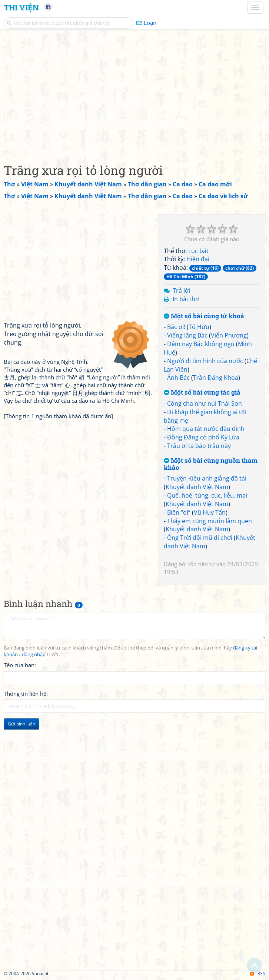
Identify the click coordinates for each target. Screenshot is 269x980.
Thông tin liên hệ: (26, 694)
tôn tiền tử (202, 564)
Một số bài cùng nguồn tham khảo (211, 464)
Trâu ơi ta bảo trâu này (199, 446)
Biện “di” (179, 512)
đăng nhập (34, 655)
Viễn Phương (229, 335)
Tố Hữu (199, 327)
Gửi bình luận (21, 724)
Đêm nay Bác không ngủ (201, 344)
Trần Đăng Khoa (216, 378)
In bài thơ (186, 299)
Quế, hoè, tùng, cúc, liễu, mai (207, 495)
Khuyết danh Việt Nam (197, 487)
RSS (258, 974)
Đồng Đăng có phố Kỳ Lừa (203, 437)
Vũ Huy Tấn (210, 512)
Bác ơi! (176, 327)
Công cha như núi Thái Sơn (205, 403)
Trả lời (181, 290)
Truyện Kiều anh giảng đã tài (207, 478)
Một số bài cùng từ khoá (204, 316)
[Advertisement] (134, 94)
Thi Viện (21, 7)
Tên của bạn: (20, 665)
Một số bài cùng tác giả (202, 393)
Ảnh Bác (178, 378)
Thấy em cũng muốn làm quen (210, 521)
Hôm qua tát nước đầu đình (206, 429)
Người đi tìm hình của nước (205, 361)
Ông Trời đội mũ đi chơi (200, 538)
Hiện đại (198, 259)
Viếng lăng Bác (187, 335)
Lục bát (198, 251)
